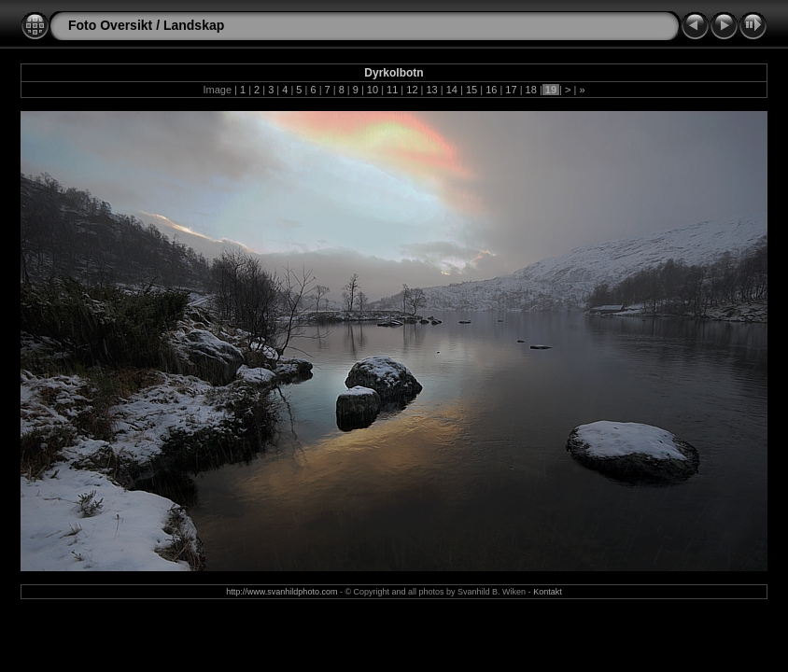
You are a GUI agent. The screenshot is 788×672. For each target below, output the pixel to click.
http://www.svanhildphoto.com (281, 592)
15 (471, 90)
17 (511, 90)
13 (431, 90)
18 (531, 90)
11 (392, 90)
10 (373, 90)
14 (452, 90)
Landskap (194, 25)
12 (412, 90)
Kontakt (548, 592)
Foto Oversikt (110, 25)
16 (491, 90)
